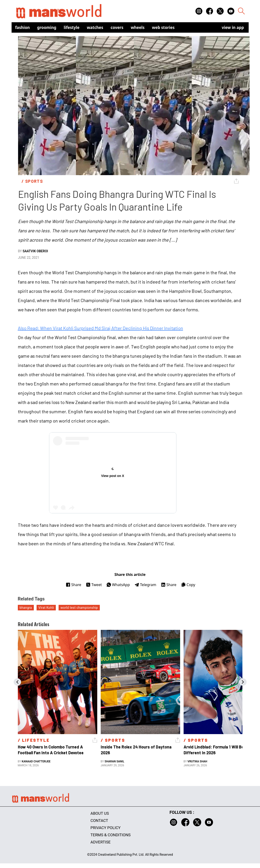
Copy (188, 585)
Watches (95, 27)
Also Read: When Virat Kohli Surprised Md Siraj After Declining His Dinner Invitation (100, 328)
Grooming (47, 27)
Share (74, 585)
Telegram (145, 585)
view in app (233, 27)
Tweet (94, 585)
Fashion (23, 27)
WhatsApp (118, 585)
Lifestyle (72, 27)
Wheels (138, 27)
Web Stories (163, 27)
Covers (117, 27)
